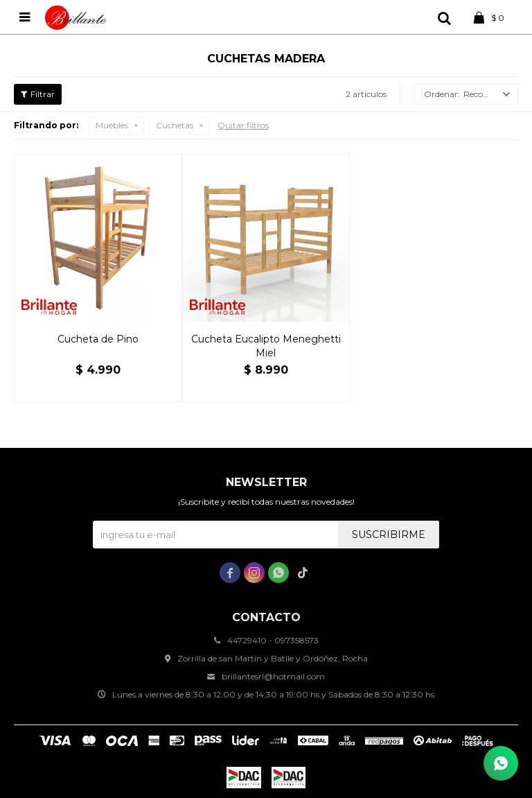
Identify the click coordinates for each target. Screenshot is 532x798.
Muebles (112, 125)
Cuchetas (175, 125)
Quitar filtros (243, 125)
